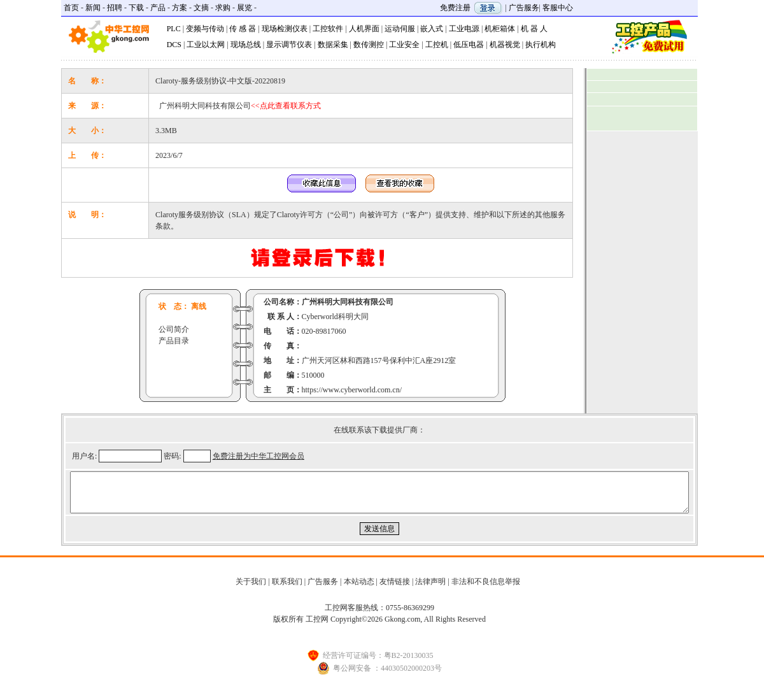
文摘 (201, 8)
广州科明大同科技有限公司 (240, 106)
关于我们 (251, 589)
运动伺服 (400, 29)
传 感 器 (243, 29)
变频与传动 (205, 29)
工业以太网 (206, 45)
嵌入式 (432, 29)
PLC (174, 29)
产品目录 (174, 341)
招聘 (115, 8)
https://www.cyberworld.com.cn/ (352, 390)
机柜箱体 (500, 29)
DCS (174, 45)
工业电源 (464, 29)
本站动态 (359, 589)
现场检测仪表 (285, 29)
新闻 (93, 8)
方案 (180, 8)
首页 (71, 8)
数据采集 (333, 45)
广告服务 (524, 8)
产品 (158, 8)
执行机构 (541, 45)
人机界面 (364, 29)
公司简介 (174, 329)
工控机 (437, 45)
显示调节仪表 (289, 45)
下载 (136, 8)
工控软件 (328, 29)
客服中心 (558, 8)
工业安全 (404, 45)
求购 (223, 8)
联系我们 (287, 589)
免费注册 (455, 8)
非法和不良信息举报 (486, 589)
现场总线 (246, 45)
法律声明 (430, 589)
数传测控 (369, 45)
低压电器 (469, 45)
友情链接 (395, 589)
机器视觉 (505, 45)
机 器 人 (534, 29)
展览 (244, 8)
